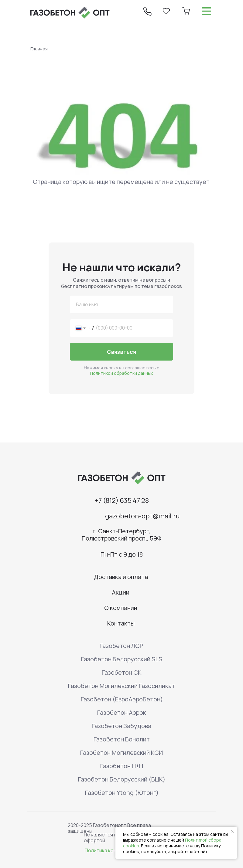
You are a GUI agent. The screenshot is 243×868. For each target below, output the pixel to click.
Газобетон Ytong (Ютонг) (122, 793)
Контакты (121, 623)
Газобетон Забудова (122, 726)
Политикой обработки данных (122, 373)
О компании (121, 608)
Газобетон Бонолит (122, 739)
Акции (121, 592)
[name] (122, 304)
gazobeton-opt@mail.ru (142, 516)
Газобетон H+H (122, 766)
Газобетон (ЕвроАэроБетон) (122, 699)
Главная (39, 49)
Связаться (122, 352)
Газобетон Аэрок (122, 712)
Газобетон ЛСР (122, 646)
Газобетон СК (122, 672)
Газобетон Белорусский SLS (122, 659)
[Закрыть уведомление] (232, 831)
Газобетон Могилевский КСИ (122, 753)
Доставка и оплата (121, 577)
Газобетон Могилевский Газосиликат (122, 686)
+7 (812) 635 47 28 (122, 500)
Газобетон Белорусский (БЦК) (122, 779)
